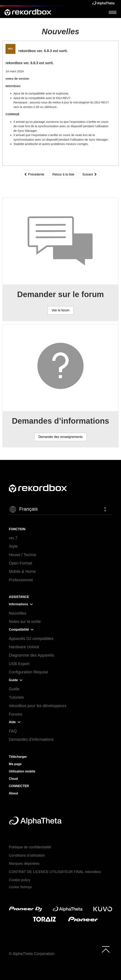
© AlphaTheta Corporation (32, 954)
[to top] (106, 949)
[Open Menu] (113, 12)
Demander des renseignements (60, 437)
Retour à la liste (63, 174)
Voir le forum (61, 310)
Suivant (90, 174)
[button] (60, 509)
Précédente (34, 174)
